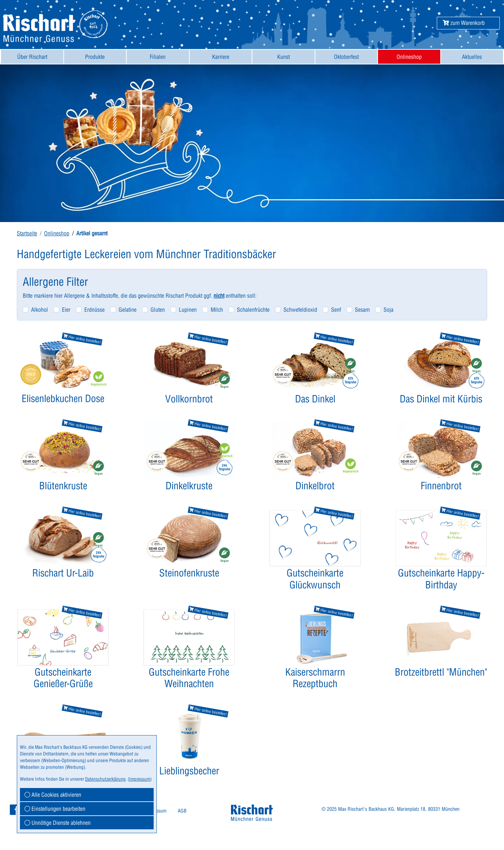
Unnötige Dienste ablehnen (58, 823)
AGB (182, 811)
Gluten (158, 310)
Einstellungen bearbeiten (55, 809)
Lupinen (188, 310)
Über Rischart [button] (32, 57)
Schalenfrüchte (253, 310)
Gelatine (128, 310)
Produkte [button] (95, 57)
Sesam (362, 310)
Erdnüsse (94, 310)
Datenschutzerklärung (105, 779)
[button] (464, 23)
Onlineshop (57, 233)
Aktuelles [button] (472, 57)
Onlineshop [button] (409, 57)
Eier (66, 310)
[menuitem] (32, 57)
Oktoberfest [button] (346, 57)
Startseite (27, 233)
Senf (336, 310)
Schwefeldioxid (300, 310)
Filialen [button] (158, 57)
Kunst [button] (283, 57)
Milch (217, 310)
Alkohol (40, 310)
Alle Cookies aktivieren (53, 795)
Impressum (140, 779)
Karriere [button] (221, 57)
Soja (388, 310)
